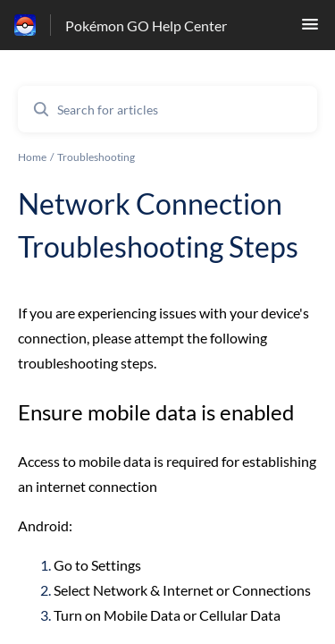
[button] (310, 29)
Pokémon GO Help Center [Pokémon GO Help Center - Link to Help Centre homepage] (146, 25)
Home (32, 157)
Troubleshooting (96, 157)
